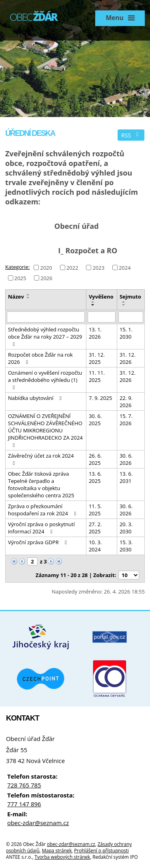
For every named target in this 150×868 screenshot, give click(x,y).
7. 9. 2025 (100, 398)
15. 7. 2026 (126, 420)
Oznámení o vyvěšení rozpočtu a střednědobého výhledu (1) (45, 379)
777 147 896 (24, 804)
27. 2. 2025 (95, 528)
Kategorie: (17, 267)
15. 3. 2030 (126, 546)
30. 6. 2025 (95, 420)
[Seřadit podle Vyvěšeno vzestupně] (93, 302)
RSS (131, 135)
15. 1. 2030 (126, 333)
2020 (46, 267)
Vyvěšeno (101, 297)
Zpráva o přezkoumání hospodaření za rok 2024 (43, 510)
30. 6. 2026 (126, 459)
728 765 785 (24, 785)
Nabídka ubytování (36, 398)
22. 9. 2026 (126, 402)
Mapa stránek (57, 850)
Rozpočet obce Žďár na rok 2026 (40, 358)
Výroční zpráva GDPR (39, 542)
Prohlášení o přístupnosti (101, 850)
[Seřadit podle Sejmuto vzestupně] (124, 302)
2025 (20, 278)
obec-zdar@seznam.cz (38, 823)
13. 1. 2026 (95, 333)
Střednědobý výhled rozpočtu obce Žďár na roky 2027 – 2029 (45, 336)
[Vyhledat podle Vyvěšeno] (102, 317)
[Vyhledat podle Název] (46, 317)
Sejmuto (130, 297)
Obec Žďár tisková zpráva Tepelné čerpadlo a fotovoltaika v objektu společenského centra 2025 (41, 484)
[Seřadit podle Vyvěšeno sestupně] (93, 305)
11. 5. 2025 (95, 510)
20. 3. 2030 (126, 528)
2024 (125, 267)
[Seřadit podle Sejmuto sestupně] (124, 305)
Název (16, 297)
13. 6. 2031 (126, 477)
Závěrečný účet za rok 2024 (41, 459)
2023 (98, 267)
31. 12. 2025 (97, 358)
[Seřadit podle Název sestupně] (28, 298)
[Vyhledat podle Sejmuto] (131, 317)
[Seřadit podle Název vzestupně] (28, 295)
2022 (72, 267)
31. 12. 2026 (128, 358)
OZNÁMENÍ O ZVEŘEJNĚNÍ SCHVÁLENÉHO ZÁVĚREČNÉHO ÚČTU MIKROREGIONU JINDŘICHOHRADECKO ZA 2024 (45, 430)
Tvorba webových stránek (62, 857)
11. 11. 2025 (97, 376)
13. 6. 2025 (95, 477)
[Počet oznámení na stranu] (129, 575)
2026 (46, 278)
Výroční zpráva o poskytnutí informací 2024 (41, 528)
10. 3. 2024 (95, 546)
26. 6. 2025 (95, 459)
